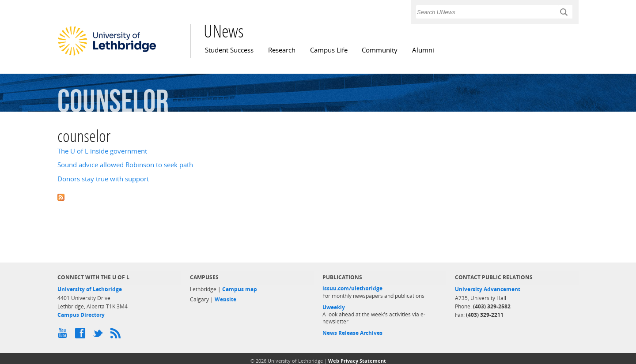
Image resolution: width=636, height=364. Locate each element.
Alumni (423, 50)
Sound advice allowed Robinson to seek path (125, 165)
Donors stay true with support (103, 179)
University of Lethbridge (90, 289)
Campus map (240, 289)
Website (225, 299)
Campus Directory (81, 315)
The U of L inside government (102, 151)
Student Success (229, 50)
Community (380, 50)
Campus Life (329, 50)
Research (282, 50)
